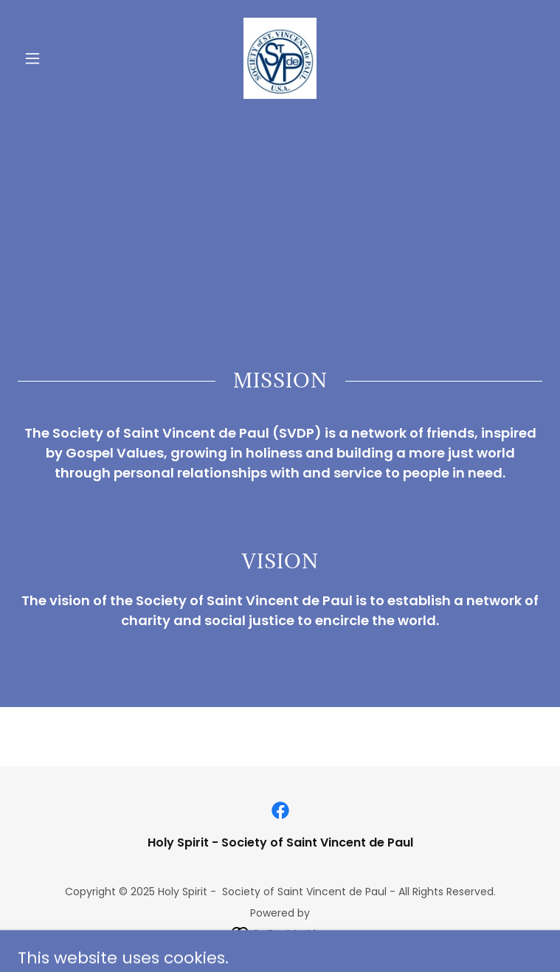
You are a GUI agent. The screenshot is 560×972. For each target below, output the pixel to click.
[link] (280, 58)
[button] (57, 58)
